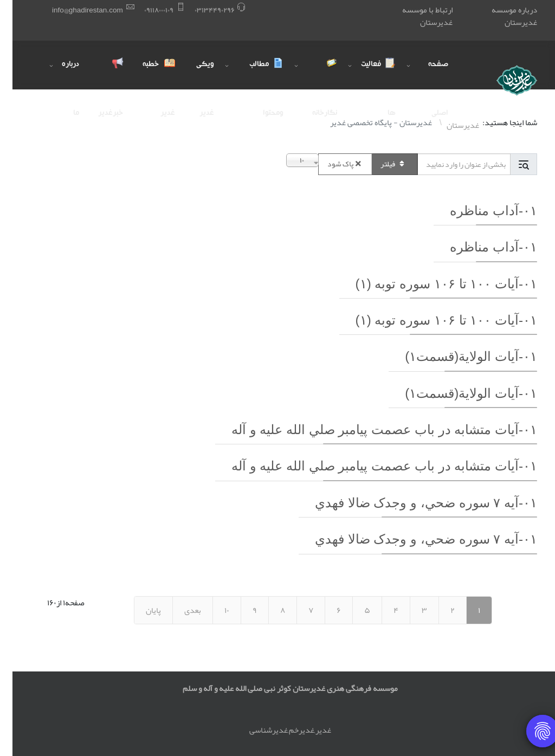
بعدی (180, 610)
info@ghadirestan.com (75, 10)
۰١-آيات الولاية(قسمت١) (459, 356)
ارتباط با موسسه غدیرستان (415, 16)
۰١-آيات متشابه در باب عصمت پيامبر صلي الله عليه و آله (372, 429)
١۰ (214, 610)
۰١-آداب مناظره (481, 211)
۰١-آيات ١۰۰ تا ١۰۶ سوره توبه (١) (434, 284)
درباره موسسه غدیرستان (502, 16)
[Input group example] (451, 164)
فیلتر (382, 164)
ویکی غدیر (193, 75)
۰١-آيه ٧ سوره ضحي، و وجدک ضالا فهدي (414, 503)
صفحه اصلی (426, 75)
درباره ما (58, 75)
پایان (141, 610)
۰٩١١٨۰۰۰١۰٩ (146, 10)
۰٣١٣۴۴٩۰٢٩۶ (202, 10)
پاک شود (333, 164)
